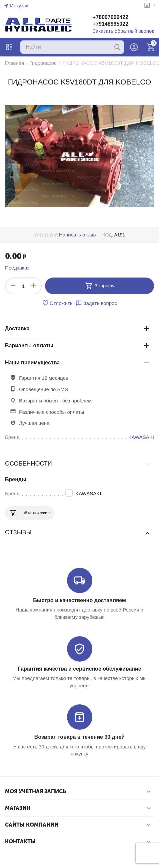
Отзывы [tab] (78, 533)
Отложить (57, 303)
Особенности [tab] (78, 464)
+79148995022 (110, 24)
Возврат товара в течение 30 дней (79, 737)
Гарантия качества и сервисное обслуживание (79, 669)
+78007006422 (110, 17)
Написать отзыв (77, 235)
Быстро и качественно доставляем (79, 600)
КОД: (108, 235)
